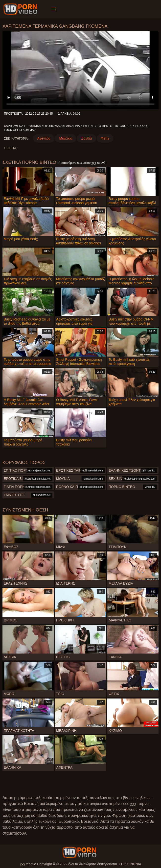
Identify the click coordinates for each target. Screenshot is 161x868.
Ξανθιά (86, 138)
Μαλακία (66, 138)
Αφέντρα (44, 138)
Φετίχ (105, 138)
